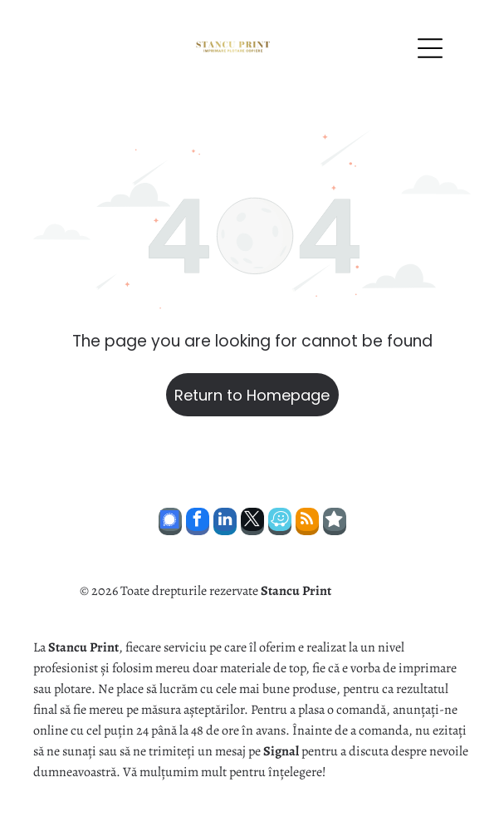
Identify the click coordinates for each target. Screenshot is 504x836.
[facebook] (198, 524)
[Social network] (170, 524)
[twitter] (252, 524)
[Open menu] (430, 48)
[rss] (307, 524)
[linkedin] (225, 524)
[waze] (280, 524)
